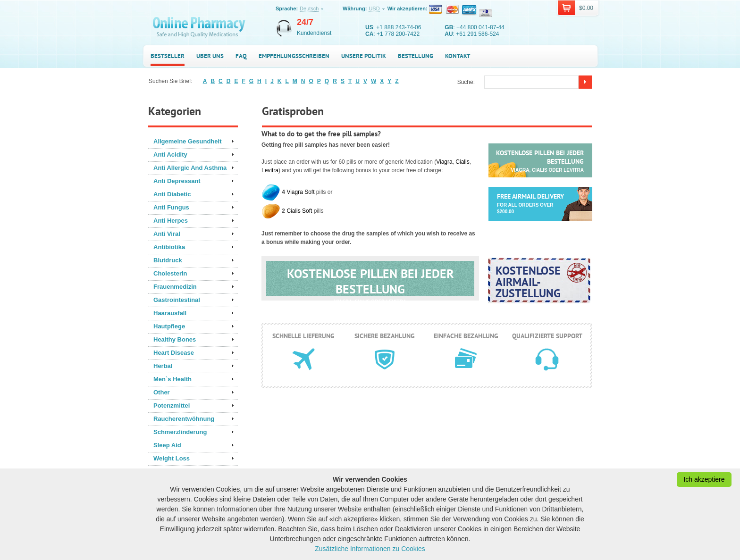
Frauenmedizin (175, 287)
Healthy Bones (175, 339)
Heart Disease (174, 353)
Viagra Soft (300, 192)
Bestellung (416, 56)
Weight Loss (172, 458)
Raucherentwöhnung (184, 419)
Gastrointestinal (177, 300)
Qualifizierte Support (547, 336)
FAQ (241, 56)
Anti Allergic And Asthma (190, 168)
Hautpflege (169, 326)
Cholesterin (170, 273)
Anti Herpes (171, 221)
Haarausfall (170, 313)
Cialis (462, 162)
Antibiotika (169, 247)
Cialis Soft (299, 211)
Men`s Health (172, 379)
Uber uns (210, 56)
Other (162, 392)
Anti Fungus (171, 207)
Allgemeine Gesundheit (187, 141)
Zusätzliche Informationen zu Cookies (370, 549)
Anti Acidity (170, 155)
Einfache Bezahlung (466, 336)
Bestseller (168, 56)
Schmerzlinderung (180, 432)
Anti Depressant (177, 181)
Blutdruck (168, 260)
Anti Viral (167, 234)
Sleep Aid (167, 445)
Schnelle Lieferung (303, 336)
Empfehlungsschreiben (294, 56)
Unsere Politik (364, 56)
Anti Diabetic (172, 194)
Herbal (163, 366)
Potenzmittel (172, 405)
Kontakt (458, 56)
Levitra (270, 170)
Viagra (444, 162)
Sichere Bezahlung (385, 336)
